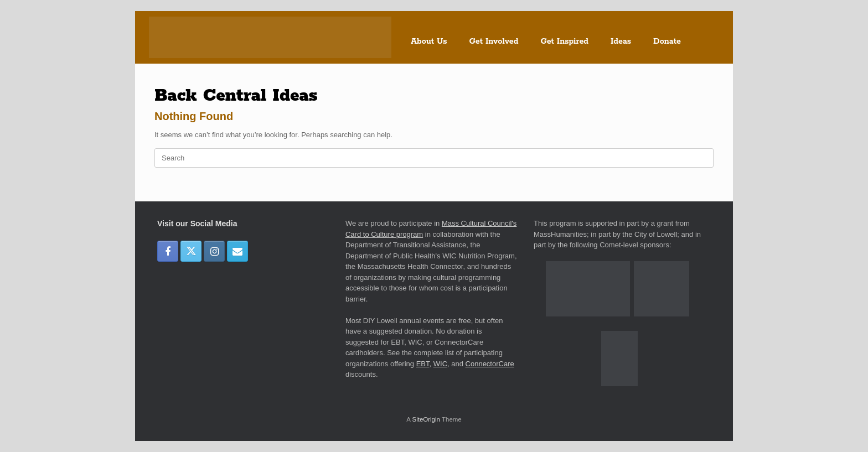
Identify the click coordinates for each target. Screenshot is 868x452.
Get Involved (494, 41)
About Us (429, 41)
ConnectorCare (490, 364)
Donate (667, 41)
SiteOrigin (426, 419)
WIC (440, 364)
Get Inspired (564, 41)
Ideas (621, 41)
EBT (423, 364)
